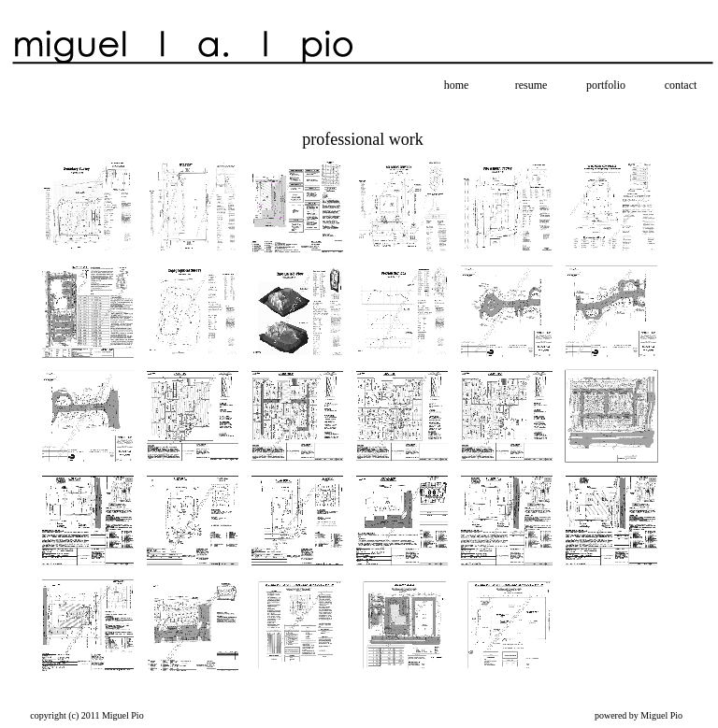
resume (531, 85)
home (457, 85)
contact (681, 85)
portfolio (606, 85)
